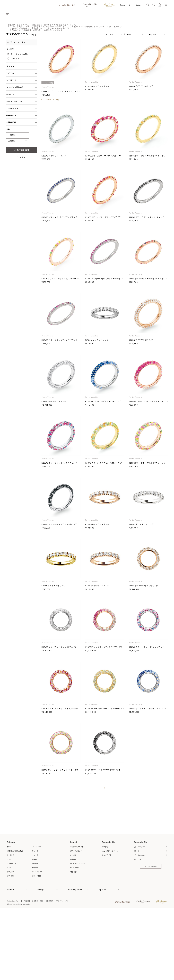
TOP (8, 14)
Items (122, 5)
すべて (9, 916)
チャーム (35, 920)
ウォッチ (35, 924)
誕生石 (34, 929)
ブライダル (15, 128)
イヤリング (10, 941)
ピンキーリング (12, 933)
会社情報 (105, 916)
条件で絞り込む (22, 219)
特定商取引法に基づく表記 (33, 970)
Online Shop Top (12, 970)
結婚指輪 (35, 937)
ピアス (9, 937)
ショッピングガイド (77, 916)
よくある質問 (74, 937)
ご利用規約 (49, 970)
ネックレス (10, 924)
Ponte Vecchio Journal (78, 933)
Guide (139, 5)
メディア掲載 (37, 945)
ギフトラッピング (76, 920)
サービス (73, 924)
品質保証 (73, 929)
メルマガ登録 (151, 936)
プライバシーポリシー (64, 970)
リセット (22, 226)
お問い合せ (73, 941)
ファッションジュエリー (20, 123)
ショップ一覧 (106, 924)
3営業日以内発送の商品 (15, 920)
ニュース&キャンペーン (110, 920)
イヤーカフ (10, 945)
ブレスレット (37, 916)
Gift (130, 5)
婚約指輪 (35, 933)
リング (9, 929)
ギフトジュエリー (38, 941)
